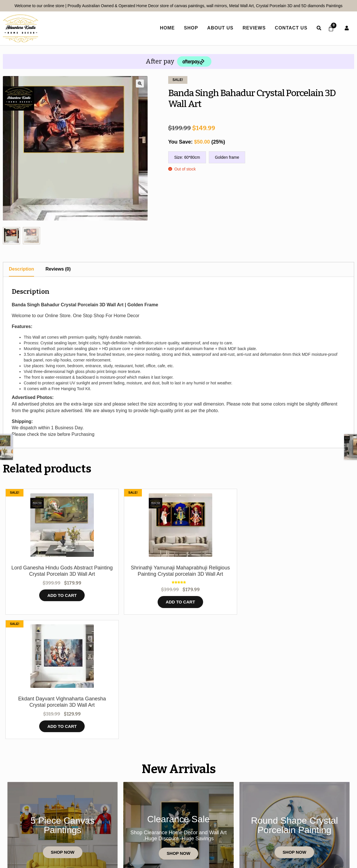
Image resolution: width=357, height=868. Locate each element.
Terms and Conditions (206, 834)
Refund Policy (263, 834)
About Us (219, 28)
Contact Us (290, 28)
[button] (140, 84)
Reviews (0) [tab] (58, 269)
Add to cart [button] (47, 602)
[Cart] (330, 28)
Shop (190, 28)
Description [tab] (21, 269)
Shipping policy (310, 834)
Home (32, 834)
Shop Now (63, 742)
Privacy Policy (149, 834)
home (166, 28)
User (347, 28)
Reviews (253, 28)
